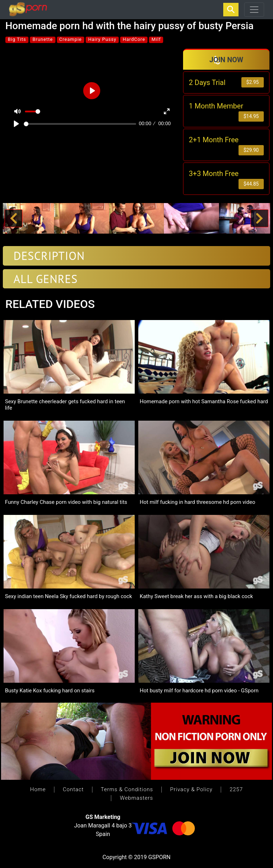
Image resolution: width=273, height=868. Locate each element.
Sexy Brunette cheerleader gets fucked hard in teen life (65, 405)
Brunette (42, 39)
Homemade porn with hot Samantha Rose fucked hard (204, 401)
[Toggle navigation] (254, 10)
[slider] (80, 124)
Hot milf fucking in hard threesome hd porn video (197, 502)
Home (38, 789)
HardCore (134, 39)
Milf (156, 39)
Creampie (71, 39)
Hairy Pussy (102, 39)
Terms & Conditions (127, 789)
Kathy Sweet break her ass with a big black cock (196, 596)
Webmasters (136, 798)
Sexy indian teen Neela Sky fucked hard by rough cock (68, 596)
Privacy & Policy (191, 789)
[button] (14, 219)
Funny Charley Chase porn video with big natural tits (66, 502)
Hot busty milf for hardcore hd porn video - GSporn (199, 691)
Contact (73, 789)
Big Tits (17, 39)
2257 (236, 789)
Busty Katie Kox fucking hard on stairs (50, 691)
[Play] (16, 124)
